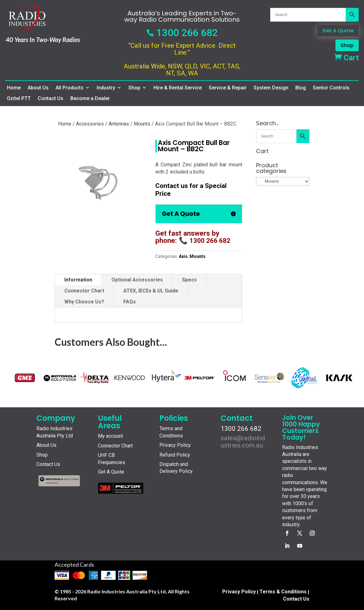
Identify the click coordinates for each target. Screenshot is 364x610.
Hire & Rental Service (178, 88)
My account (110, 436)
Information (78, 280)
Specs (189, 280)
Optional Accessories (137, 280)
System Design (271, 88)
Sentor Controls (331, 88)
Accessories (90, 124)
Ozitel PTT (19, 99)
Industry (106, 88)
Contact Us (51, 99)
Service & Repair (228, 88)
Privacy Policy (175, 445)
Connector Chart (84, 291)
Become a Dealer (90, 99)
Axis (183, 256)
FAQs (130, 302)
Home (14, 88)
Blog (301, 88)
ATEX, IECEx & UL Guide (151, 291)
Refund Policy (175, 455)
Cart (346, 58)
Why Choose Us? (84, 302)
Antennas (119, 124)
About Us (38, 88)
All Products (70, 88)
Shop (347, 45)
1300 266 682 (182, 33)
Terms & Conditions (283, 592)
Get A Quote (338, 31)
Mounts (142, 124)
